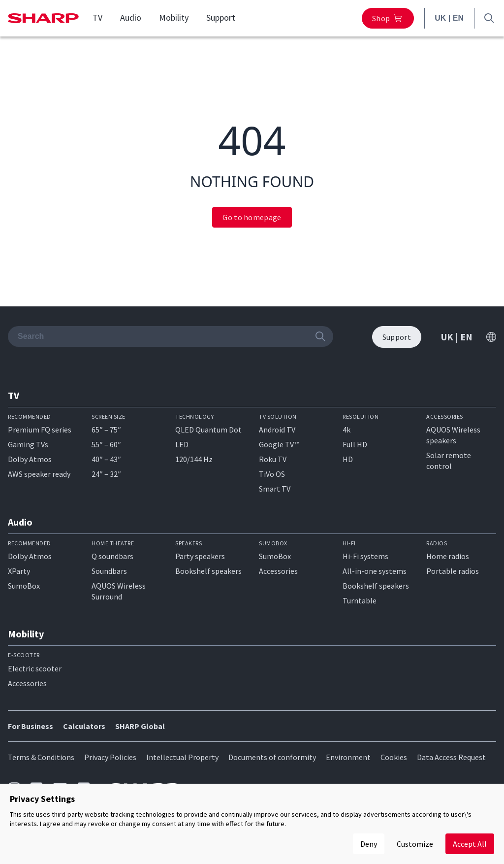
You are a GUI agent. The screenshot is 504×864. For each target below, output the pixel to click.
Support (221, 18)
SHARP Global (140, 726)
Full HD (355, 444)
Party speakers (200, 556)
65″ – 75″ (106, 430)
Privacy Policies (110, 757)
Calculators (84, 726)
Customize (415, 844)
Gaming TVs (28, 444)
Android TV (277, 430)
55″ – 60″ (106, 444)
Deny (369, 844)
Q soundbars (112, 556)
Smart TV (275, 489)
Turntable (360, 600)
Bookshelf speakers (208, 571)
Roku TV (273, 459)
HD (348, 459)
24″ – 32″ (106, 474)
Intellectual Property (182, 757)
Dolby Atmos (30, 459)
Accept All (470, 844)
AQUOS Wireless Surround (119, 591)
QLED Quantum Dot (208, 430)
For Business (31, 726)
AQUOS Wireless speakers (453, 435)
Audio (131, 18)
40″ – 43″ (106, 459)
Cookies (394, 757)
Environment (348, 757)
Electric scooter (35, 668)
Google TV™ (279, 444)
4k (346, 430)
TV (97, 18)
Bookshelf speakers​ (376, 586)
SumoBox (24, 586)
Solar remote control (449, 461)
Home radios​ (448, 556)
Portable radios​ (453, 571)
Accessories (278, 571)
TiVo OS (272, 474)
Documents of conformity (272, 757)
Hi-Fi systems (365, 556)
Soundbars (109, 571)
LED (182, 444)
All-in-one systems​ (375, 571)
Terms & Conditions (41, 757)
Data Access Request (451, 757)
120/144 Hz (194, 459)
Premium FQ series (40, 430)
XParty (19, 571)
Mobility (174, 18)
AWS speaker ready (39, 474)
